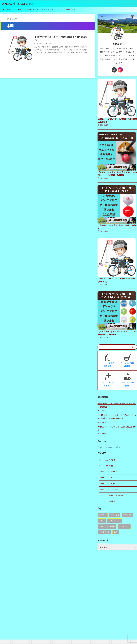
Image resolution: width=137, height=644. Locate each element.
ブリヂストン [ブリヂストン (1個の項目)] (124, 531)
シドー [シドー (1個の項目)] (102, 525)
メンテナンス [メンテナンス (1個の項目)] (104, 537)
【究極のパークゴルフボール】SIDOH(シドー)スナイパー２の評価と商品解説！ (117, 421)
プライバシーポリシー (66, 9)
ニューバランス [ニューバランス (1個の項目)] (115, 525)
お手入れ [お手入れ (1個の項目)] (103, 520)
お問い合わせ (33, 9)
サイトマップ (48, 9)
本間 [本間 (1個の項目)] (116, 537)
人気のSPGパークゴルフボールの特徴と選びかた (117, 433)
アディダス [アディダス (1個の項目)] (127, 520)
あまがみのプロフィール (13, 9)
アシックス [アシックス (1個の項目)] (115, 520)
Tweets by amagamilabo (109, 452)
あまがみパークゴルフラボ (18, 4)
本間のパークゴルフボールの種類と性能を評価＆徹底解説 (117, 410)
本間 (50, 44)
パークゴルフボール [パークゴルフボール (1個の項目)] (107, 531)
